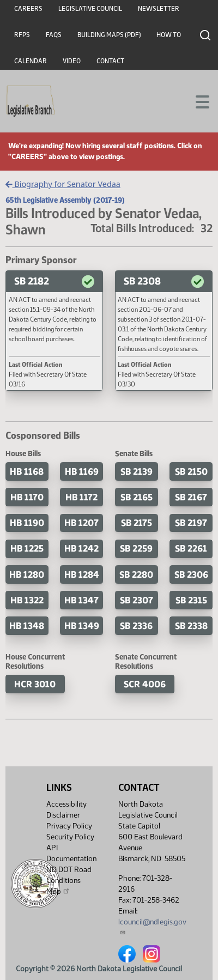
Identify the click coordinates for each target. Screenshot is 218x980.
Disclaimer (63, 815)
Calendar (31, 61)
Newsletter (159, 9)
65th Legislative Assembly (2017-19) (65, 200)
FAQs (54, 35)
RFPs (22, 35)
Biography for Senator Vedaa (63, 184)
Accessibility (66, 804)
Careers (28, 9)
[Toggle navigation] (197, 101)
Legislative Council (90, 9)
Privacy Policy (69, 826)
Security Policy (70, 837)
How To (169, 35)
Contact (110, 61)
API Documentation (71, 853)
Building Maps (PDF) (109, 35)
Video (72, 61)
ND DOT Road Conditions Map (69, 881)
